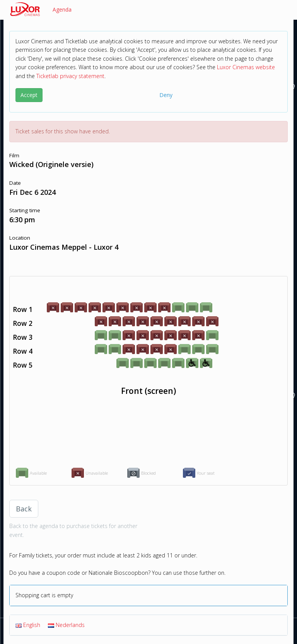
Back (24, 509)
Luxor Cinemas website (246, 67)
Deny (166, 95)
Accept (29, 95)
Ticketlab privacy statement (70, 76)
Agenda (62, 9)
